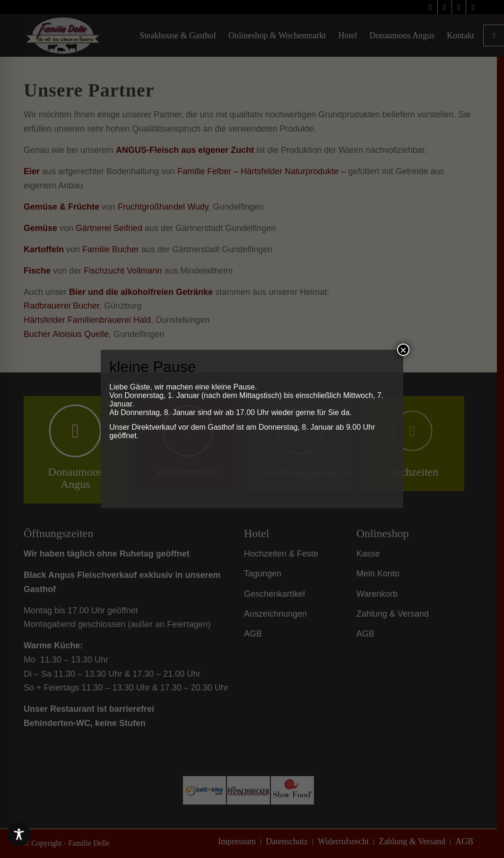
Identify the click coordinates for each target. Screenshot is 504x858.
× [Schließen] (403, 350)
